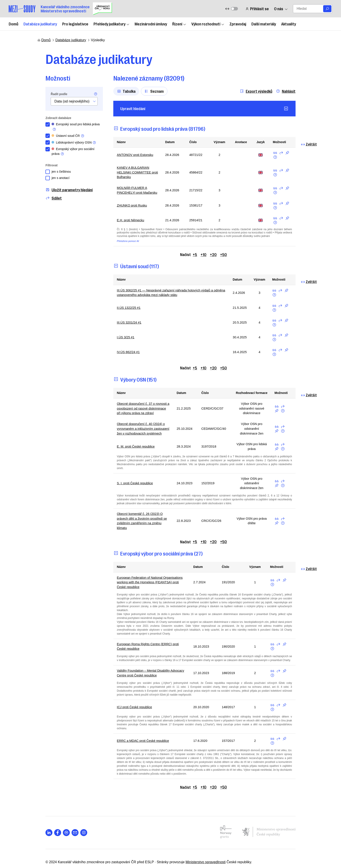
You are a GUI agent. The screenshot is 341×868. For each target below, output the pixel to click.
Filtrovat (43, 167)
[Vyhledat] (327, 9)
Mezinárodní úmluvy (151, 24)
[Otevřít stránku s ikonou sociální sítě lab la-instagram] (76, 818)
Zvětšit (317, 144)
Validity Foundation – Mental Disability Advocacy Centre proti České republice (146, 670)
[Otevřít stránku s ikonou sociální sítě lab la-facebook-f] (50, 818)
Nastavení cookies (269, 848)
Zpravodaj (238, 24)
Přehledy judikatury (111, 24)
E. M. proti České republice (130, 454)
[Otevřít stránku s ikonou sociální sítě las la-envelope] (67, 818)
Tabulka (118, 91)
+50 (224, 257)
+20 (213, 257)
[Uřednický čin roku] (102, 9)
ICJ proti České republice (128, 701)
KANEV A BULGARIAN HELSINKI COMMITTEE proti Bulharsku (131, 173)
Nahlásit (294, 91)
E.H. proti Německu (124, 223)
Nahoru (296, 848)
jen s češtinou (54, 174)
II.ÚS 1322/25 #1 (122, 311)
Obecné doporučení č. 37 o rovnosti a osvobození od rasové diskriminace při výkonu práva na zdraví (138, 413)
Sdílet (46, 201)
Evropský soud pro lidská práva (65, 127)
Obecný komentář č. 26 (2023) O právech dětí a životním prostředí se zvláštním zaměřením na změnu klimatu (139, 524)
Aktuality (289, 24)
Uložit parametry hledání (61, 193)
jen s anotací (53, 181)
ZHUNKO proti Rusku (125, 208)
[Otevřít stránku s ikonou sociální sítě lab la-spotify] (58, 818)
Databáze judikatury (40, 24)
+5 (195, 257)
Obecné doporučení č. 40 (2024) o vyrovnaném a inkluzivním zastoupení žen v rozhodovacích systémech (138, 434)
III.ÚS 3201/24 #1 (122, 326)
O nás (280, 9)
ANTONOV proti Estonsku (129, 155)
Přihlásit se (256, 9)
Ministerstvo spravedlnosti (197, 848)
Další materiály (264, 24)
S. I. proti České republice (129, 488)
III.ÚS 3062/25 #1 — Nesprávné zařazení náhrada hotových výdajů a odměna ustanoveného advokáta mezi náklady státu (169, 296)
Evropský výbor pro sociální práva (67, 153)
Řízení (179, 24)
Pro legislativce (75, 24)
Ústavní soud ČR (61, 137)
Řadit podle (51, 94)
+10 (204, 257)
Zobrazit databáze (50, 118)
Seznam (146, 91)
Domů (13, 24)
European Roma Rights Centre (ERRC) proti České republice (148, 642)
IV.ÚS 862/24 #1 (121, 356)
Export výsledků (264, 91)
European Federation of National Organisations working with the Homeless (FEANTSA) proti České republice (148, 585)
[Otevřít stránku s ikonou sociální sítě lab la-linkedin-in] (41, 818)
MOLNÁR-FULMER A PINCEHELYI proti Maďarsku (131, 192)
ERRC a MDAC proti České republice (138, 730)
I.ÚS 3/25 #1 (118, 341)
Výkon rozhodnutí (208, 24)
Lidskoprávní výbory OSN (68, 144)
